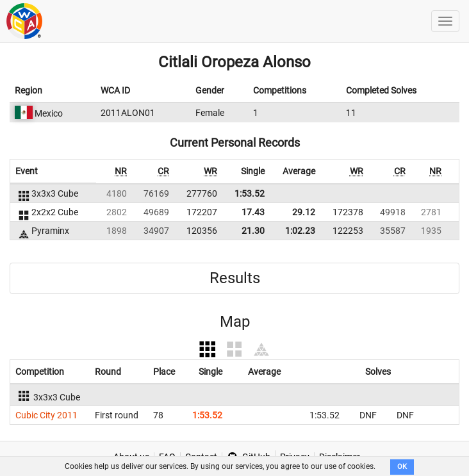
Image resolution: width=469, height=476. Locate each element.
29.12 (304, 212)
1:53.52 (250, 193)
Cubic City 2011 (46, 415)
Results (235, 278)
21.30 (253, 231)
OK (402, 467)
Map (235, 322)
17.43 (253, 212)
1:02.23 (300, 231)
